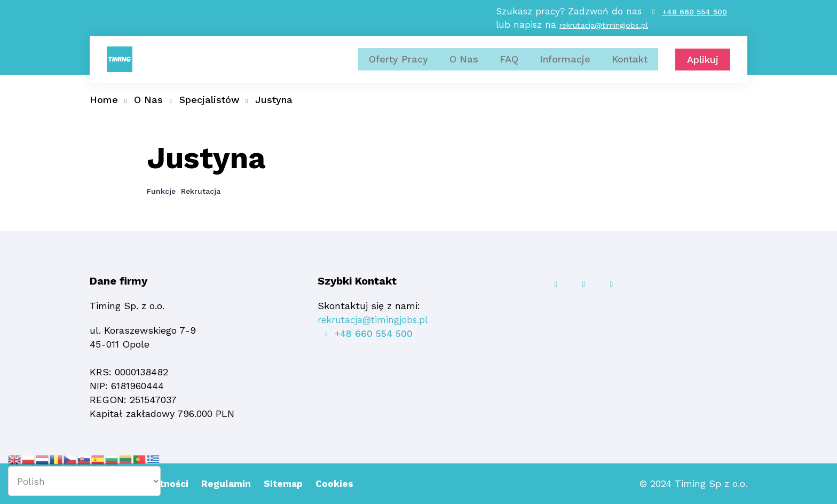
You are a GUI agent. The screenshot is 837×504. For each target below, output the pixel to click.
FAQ (509, 68)
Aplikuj (703, 69)
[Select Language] (84, 481)
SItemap (289, 483)
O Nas (464, 68)
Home (104, 100)
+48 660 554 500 (694, 16)
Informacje (565, 68)
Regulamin (231, 483)
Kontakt (630, 68)
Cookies (341, 483)
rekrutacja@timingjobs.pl (601, 30)
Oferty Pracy (398, 68)
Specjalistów (209, 100)
